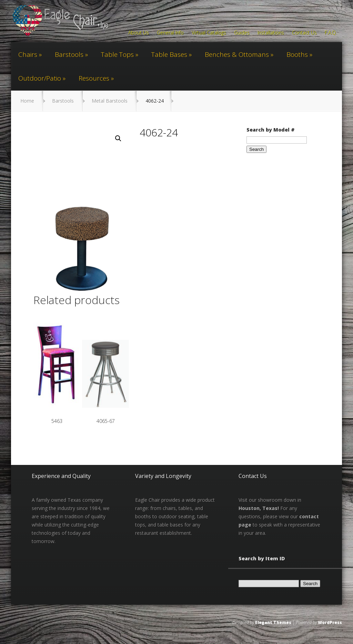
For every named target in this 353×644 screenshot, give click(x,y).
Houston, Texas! (259, 508)
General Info (170, 33)
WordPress (330, 622)
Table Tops (117, 54)
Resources (94, 78)
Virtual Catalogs (209, 33)
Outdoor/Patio (40, 78)
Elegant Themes (273, 622)
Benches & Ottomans (237, 54)
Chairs (28, 54)
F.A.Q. (331, 33)
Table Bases (169, 54)
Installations (271, 33)
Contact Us (304, 33)
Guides (242, 33)
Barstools (69, 54)
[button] (118, 138)
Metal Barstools (110, 101)
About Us (139, 33)
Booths (297, 54)
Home (27, 101)
